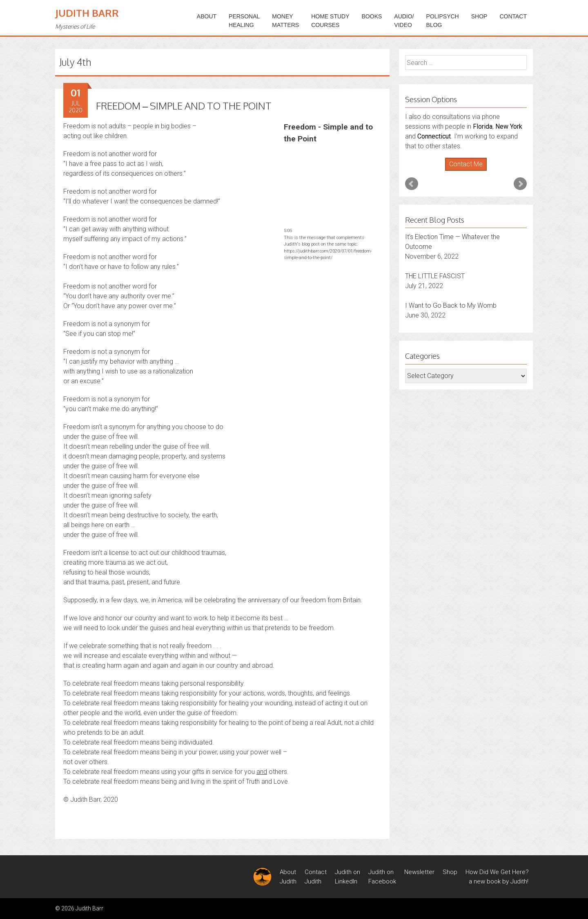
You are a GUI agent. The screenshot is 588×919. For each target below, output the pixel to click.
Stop (469, 171)
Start (463, 171)
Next (520, 184)
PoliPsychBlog (443, 21)
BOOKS (372, 16)
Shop (479, 16)
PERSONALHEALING (244, 21)
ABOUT (207, 16)
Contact (513, 16)
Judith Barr (87, 13)
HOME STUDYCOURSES (330, 21)
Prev (412, 184)
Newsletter (419, 872)
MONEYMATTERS (285, 21)
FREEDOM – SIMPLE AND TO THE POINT (184, 106)
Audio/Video (404, 21)
